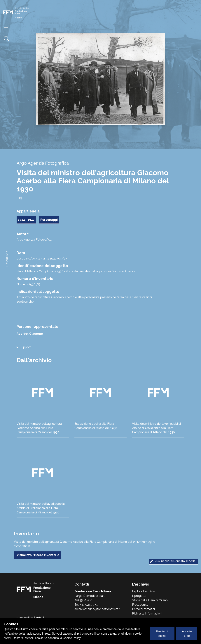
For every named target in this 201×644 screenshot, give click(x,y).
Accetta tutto (187, 634)
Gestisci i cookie (162, 634)
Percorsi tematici (143, 609)
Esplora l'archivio (144, 591)
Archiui (39, 618)
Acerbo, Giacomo (30, 334)
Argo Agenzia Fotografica (34, 240)
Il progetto (139, 596)
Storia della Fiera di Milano (150, 600)
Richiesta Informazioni (147, 613)
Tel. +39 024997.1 (86, 605)
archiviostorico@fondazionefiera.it (97, 609)
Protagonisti (140, 605)
